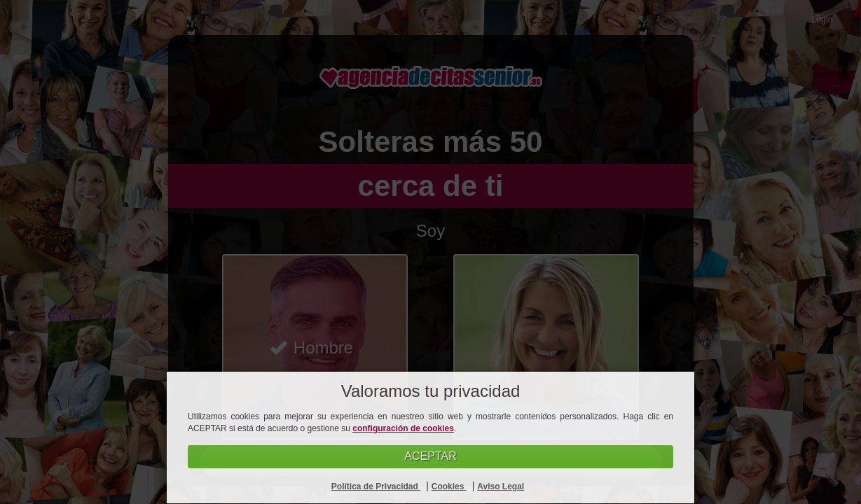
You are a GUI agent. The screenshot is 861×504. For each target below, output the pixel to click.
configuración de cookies (403, 428)
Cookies (449, 486)
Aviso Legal (501, 486)
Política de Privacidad (376, 486)
